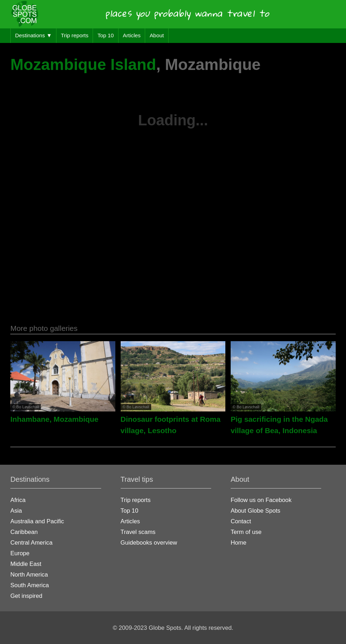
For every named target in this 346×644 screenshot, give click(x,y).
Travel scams (138, 532)
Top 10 (106, 35)
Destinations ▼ (33, 35)
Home (239, 543)
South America (30, 585)
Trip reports (75, 35)
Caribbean (24, 532)
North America (29, 575)
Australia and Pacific (37, 521)
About (157, 35)
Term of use (246, 532)
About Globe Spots (256, 511)
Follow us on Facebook (261, 500)
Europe (20, 553)
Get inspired (26, 596)
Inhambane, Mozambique (54, 419)
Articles (132, 35)
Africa (18, 500)
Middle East (26, 564)
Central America (31, 543)
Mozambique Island (83, 64)
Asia (16, 511)
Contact (241, 521)
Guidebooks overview (149, 543)
